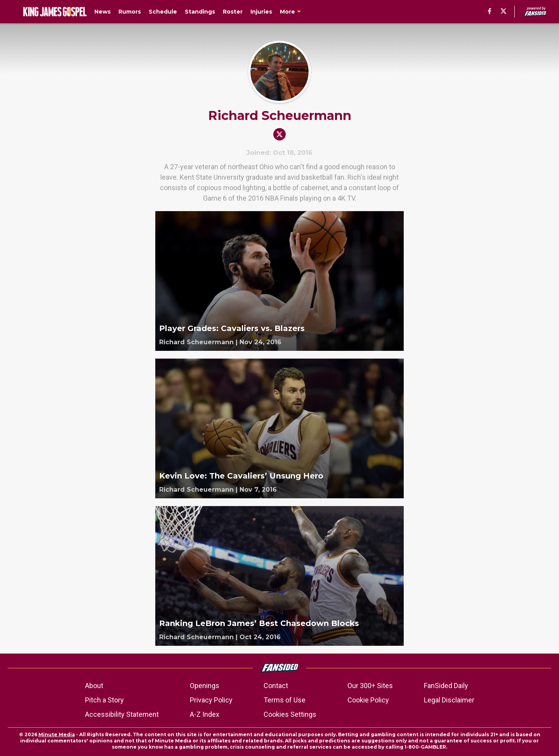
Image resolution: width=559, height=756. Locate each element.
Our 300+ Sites (370, 686)
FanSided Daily (446, 686)
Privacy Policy (211, 700)
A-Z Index (205, 714)
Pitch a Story (104, 700)
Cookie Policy (368, 700)
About (94, 686)
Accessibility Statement (122, 714)
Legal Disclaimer (449, 700)
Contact (276, 686)
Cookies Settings (290, 714)
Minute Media (57, 734)
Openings (205, 686)
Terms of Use (285, 700)
